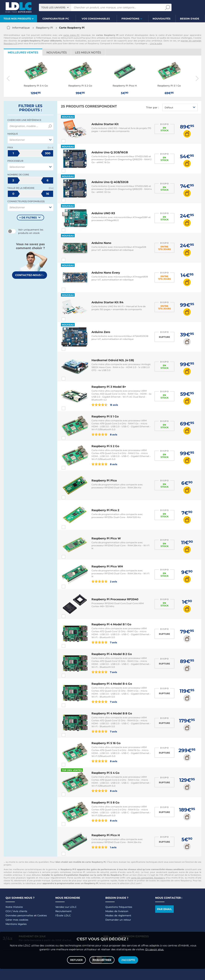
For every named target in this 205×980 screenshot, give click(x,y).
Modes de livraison (117, 911)
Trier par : (152, 107)
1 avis (104, 847)
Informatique (21, 28)
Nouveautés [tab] (57, 52)
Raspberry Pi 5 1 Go (105, 416)
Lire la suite (156, 43)
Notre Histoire (14, 907)
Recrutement (63, 911)
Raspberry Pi (44, 28)
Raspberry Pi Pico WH (107, 566)
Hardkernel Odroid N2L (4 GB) (113, 360)
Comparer (70, 141)
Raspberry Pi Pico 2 (105, 510)
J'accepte (128, 960)
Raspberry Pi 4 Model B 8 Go (112, 713)
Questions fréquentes (119, 907)
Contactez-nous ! (30, 275)
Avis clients (20, 911)
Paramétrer (102, 960)
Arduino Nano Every (106, 273)
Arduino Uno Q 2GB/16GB (110, 152)
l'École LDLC (63, 915)
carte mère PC (71, 35)
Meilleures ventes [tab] (23, 52)
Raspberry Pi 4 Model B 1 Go (111, 624)
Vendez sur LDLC (66, 907)
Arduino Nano (101, 243)
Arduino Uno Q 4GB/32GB (110, 182)
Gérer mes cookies (17, 920)
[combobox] (55, 7)
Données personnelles (19, 915)
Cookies (42, 915)
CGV (8, 911)
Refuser (76, 960)
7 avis (104, 642)
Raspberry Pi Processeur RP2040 (115, 599)
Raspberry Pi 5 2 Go (105, 446)
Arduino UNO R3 (103, 213)
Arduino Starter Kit (105, 124)
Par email (164, 909)
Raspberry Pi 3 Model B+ (109, 387)
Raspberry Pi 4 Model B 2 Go (112, 654)
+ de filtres (28, 218)
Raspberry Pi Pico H (106, 835)
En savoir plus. (155, 949)
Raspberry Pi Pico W (106, 538)
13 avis (105, 405)
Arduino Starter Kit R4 (107, 302)
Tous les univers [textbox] (53, 7)
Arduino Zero (101, 332)
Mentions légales (16, 924)
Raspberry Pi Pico (104, 480)
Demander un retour (118, 920)
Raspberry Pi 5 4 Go (105, 773)
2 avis (104, 581)
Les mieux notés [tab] (88, 52)
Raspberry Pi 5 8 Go (105, 802)
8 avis (104, 434)
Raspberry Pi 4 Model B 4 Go (112, 684)
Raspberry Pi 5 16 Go (106, 743)
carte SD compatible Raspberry (148, 878)
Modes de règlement (118, 915)
